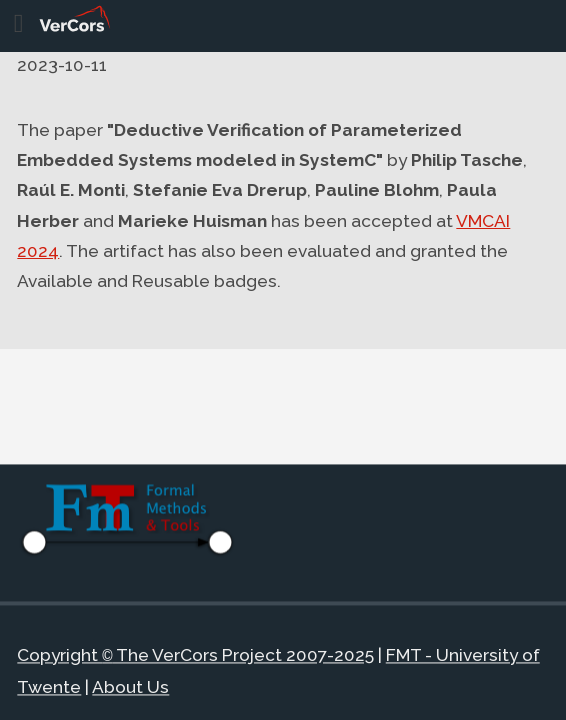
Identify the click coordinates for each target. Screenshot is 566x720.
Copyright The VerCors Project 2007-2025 (195, 657)
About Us (130, 687)
